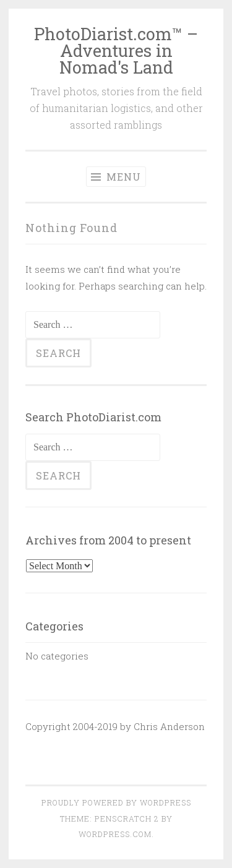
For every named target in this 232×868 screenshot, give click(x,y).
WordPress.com (115, 834)
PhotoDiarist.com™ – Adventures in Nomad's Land (116, 50)
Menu (116, 177)
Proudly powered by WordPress (116, 802)
